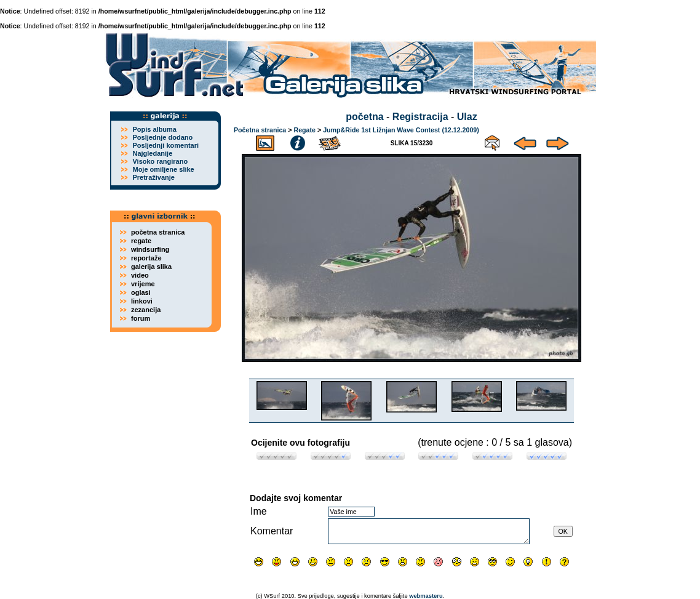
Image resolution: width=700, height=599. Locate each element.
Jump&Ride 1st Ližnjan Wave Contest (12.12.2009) (401, 130)
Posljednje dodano (162, 137)
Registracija (420, 117)
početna (364, 117)
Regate (304, 130)
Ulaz (467, 117)
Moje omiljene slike (163, 169)
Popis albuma (154, 129)
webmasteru (426, 596)
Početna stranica (260, 130)
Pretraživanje (153, 177)
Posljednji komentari (165, 145)
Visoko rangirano (160, 161)
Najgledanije (152, 153)
